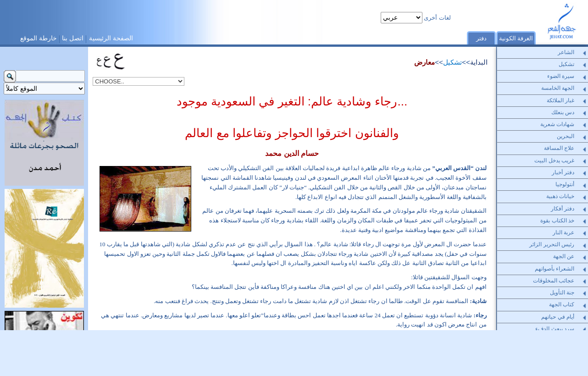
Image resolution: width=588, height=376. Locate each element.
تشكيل (452, 62)
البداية (479, 62)
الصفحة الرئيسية (111, 38)
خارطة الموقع (39, 38)
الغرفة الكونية (516, 38)
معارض (424, 62)
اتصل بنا (73, 38)
